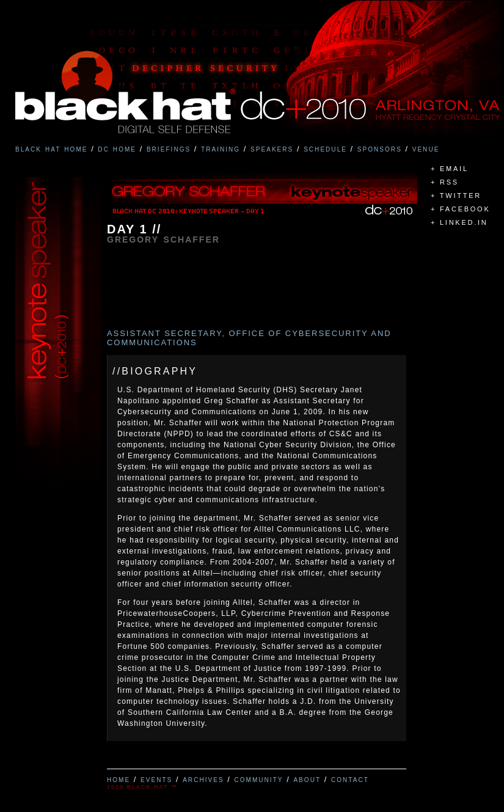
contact (350, 779)
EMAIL (454, 169)
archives (203, 779)
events (156, 779)
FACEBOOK (465, 209)
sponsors (380, 148)
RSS (449, 182)
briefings (169, 148)
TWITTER (461, 196)
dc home (117, 148)
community (258, 779)
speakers (272, 148)
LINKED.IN (464, 222)
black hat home (52, 148)
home (119, 779)
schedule (325, 148)
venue (426, 148)
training (221, 148)
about (307, 779)
